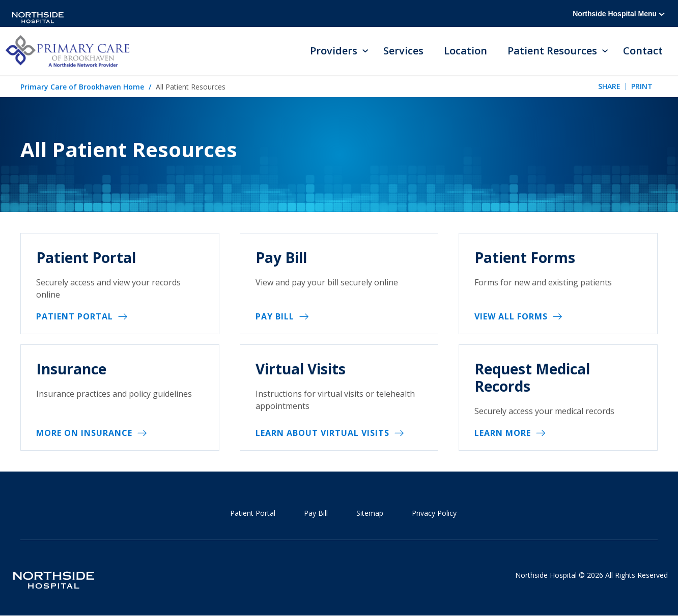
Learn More (503, 433)
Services (403, 51)
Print (642, 86)
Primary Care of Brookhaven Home (82, 87)
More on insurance (84, 433)
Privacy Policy (434, 513)
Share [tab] (609, 86)
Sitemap (370, 513)
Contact (643, 51)
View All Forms (511, 316)
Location (465, 51)
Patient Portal (75, 316)
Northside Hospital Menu (619, 14)
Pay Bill (275, 316)
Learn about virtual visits (322, 433)
